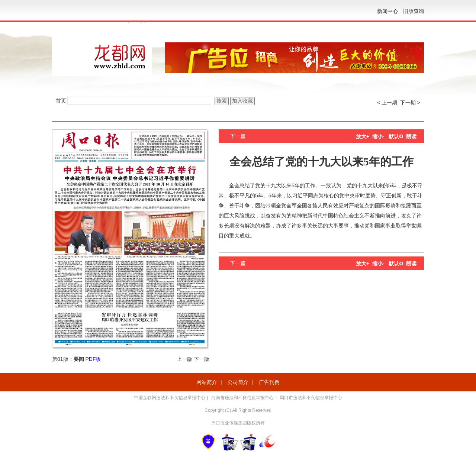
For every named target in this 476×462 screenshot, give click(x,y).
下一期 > (410, 103)
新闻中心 (387, 11)
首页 (61, 101)
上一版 (184, 359)
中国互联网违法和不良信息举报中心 (170, 398)
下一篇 (238, 136)
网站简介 (207, 382)
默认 (396, 136)
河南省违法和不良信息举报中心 (242, 398)
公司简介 (238, 382)
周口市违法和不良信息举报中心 (311, 398)
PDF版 (93, 359)
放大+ (363, 136)
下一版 (202, 359)
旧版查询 (414, 11)
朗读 (411, 136)
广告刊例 (269, 382)
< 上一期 (387, 103)
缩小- (378, 136)
